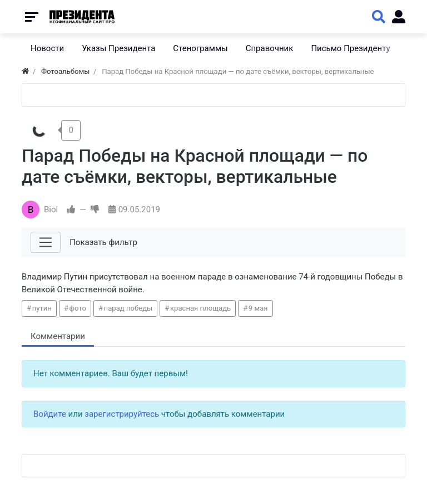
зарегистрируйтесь (122, 414)
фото (78, 308)
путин (42, 308)
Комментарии (58, 336)
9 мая (258, 308)
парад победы (128, 308)
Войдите (50, 414)
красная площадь (200, 308)
